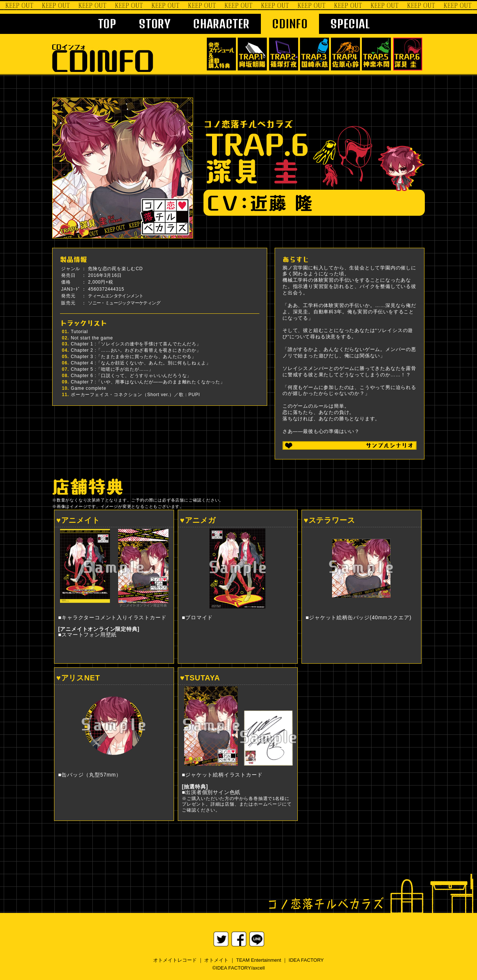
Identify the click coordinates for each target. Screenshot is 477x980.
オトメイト (216, 960)
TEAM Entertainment (259, 960)
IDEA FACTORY (306, 960)
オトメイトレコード (175, 960)
